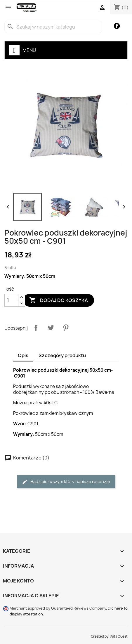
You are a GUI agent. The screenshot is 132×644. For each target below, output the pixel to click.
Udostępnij (36, 328)
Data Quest (119, 636)
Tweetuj (51, 328)
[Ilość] (11, 300)
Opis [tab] (23, 355)
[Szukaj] (53, 27)
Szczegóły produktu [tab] (62, 355)
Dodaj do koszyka (59, 300)
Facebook (117, 26)
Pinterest (66, 328)
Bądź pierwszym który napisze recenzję (66, 482)
